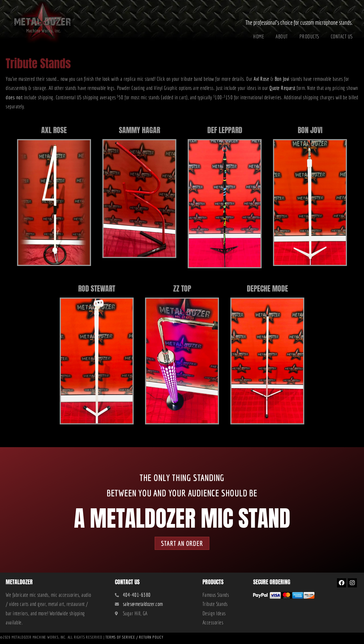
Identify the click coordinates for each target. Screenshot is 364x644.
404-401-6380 (137, 596)
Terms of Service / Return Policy (135, 639)
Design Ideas (214, 615)
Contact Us (342, 36)
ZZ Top (182, 287)
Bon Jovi (282, 79)
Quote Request (282, 88)
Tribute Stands (215, 606)
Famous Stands (216, 596)
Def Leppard (225, 129)
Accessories (213, 624)
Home (258, 36)
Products (309, 36)
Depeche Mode (267, 287)
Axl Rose (261, 79)
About (282, 36)
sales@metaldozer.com (143, 606)
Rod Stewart (97, 287)
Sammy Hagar (139, 129)
